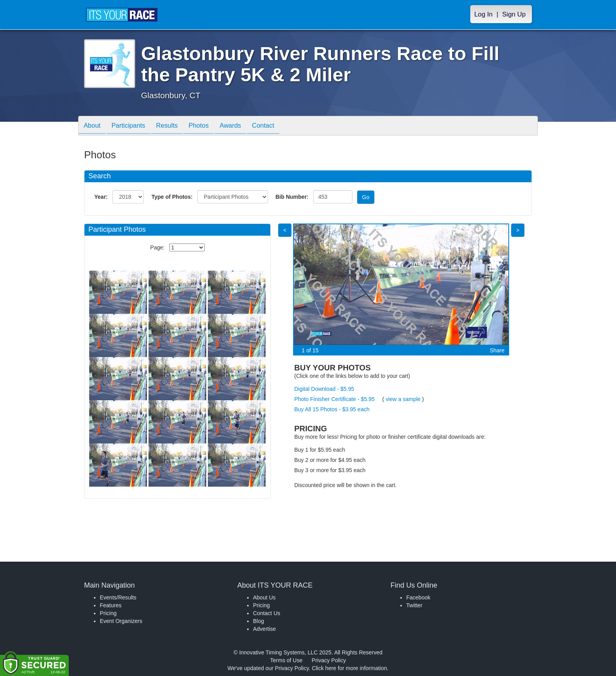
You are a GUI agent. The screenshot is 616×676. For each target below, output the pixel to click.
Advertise (264, 629)
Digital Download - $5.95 (324, 389)
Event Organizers (121, 621)
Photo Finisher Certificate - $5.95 (335, 399)
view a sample (403, 399)
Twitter (414, 605)
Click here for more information (349, 668)
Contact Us (267, 613)
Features (111, 605)
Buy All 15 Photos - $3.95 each (332, 409)
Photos (206, 126)
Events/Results (118, 597)
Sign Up (514, 14)
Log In (483, 14)
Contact (275, 126)
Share (497, 350)
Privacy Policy (329, 660)
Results (172, 126)
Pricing (108, 613)
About (93, 126)
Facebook (418, 597)
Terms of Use (286, 660)
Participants (132, 126)
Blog (258, 621)
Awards (240, 126)
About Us (264, 597)
